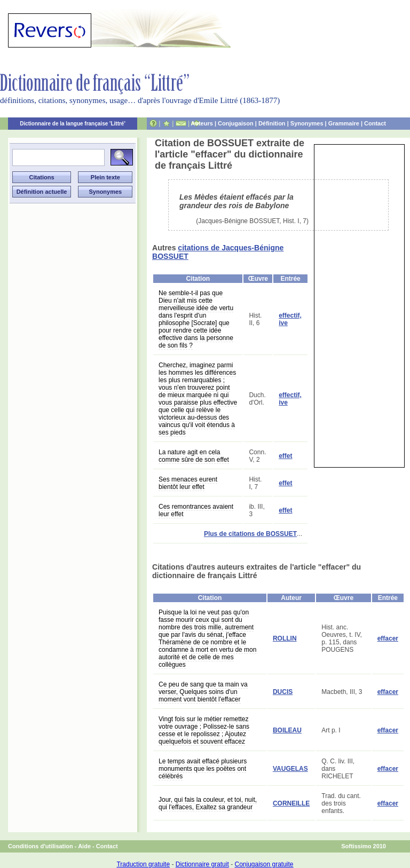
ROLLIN (285, 638)
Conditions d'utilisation (41, 846)
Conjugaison (236, 123)
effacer (388, 638)
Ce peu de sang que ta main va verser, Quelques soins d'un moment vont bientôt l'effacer (203, 692)
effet (285, 456)
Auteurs (202, 123)
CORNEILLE (291, 803)
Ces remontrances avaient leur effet (196, 510)
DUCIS (283, 692)
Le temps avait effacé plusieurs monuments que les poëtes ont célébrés (203, 769)
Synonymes (307, 123)
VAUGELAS (290, 769)
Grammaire (344, 123)
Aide (84, 846)
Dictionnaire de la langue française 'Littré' (73, 124)
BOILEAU (287, 730)
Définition (272, 123)
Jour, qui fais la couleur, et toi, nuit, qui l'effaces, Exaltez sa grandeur (208, 803)
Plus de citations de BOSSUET (250, 534)
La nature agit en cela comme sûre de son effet (194, 456)
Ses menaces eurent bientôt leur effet (188, 483)
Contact (375, 123)
